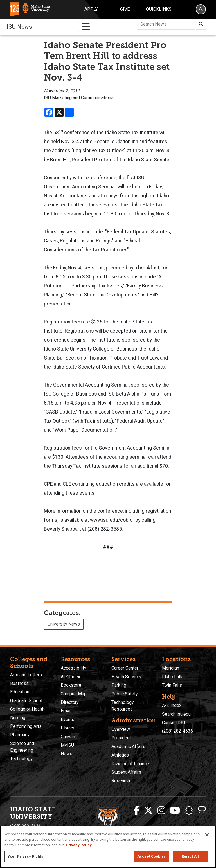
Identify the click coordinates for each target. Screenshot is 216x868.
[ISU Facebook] (137, 811)
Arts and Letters (26, 675)
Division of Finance (130, 764)
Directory (70, 702)
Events (67, 719)
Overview (121, 729)
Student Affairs (126, 772)
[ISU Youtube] (175, 811)
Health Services (127, 677)
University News (64, 624)
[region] (108, 847)
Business (19, 683)
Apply (91, 9)
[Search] (201, 9)
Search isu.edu (176, 714)
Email (66, 711)
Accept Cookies (151, 856)
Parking (119, 685)
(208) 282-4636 (177, 731)
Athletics (120, 755)
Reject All (190, 856)
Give (125, 9)
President (121, 738)
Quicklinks (159, 9)
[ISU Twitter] (148, 811)
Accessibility (74, 668)
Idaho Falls (173, 677)
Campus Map (74, 694)
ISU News (19, 27)
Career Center (125, 668)
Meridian (171, 668)
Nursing (18, 718)
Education (20, 692)
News (67, 754)
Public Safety (125, 694)
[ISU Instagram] (161, 811)
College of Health (27, 709)
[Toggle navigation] (86, 27)
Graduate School (26, 701)
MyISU (67, 745)
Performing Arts (26, 726)
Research (121, 781)
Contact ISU (174, 723)
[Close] (207, 835)
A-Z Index (70, 677)
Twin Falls (172, 685)
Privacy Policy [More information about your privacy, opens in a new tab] (79, 845)
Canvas (68, 737)
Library (67, 728)
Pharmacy (20, 735)
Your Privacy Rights (25, 856)
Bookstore (71, 685)
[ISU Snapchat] (189, 811)
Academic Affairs (128, 747)
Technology (21, 759)
